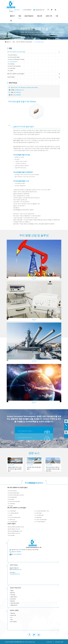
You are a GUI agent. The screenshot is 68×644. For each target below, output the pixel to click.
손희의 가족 (49, 16)
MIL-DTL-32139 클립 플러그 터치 (15, 531)
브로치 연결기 (11, 77)
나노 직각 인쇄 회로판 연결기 (14, 517)
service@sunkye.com (15, 574)
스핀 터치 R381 (11, 535)
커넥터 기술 (24, 441)
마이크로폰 (10, 71)
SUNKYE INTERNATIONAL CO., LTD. (18, 642)
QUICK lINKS (14, 610)
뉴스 (10, 10)
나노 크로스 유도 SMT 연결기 (40, 520)
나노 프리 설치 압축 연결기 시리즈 (42, 511)
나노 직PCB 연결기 (12, 511)
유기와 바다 (34, 278)
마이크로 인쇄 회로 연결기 (14, 57)
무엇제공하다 (34, 483)
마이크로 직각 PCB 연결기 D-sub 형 (16, 59)
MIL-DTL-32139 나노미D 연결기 (16, 74)
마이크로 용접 (11, 64)
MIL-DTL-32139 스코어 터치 (14, 533)
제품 (20, 16)
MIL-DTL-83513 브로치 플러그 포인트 (16, 527)
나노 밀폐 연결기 (38, 517)
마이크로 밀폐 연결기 (39, 42)
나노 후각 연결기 (38, 513)
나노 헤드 (10, 515)
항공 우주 (34, 402)
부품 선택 (40, 16)
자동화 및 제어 (14, 605)
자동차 (12, 591)
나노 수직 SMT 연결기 (12, 522)
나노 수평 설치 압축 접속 (13, 513)
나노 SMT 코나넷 (11, 520)
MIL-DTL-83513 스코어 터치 (14, 529)
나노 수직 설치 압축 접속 (40, 522)
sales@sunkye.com (40, 10)
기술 (12, 620)
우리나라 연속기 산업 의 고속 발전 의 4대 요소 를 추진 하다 (53, 468)
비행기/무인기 (14, 597)
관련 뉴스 (34, 453)
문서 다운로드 (14, 622)
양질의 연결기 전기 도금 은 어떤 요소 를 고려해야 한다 (15, 468)
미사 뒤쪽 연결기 (12, 68)
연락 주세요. (17, 10)
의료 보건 (34, 319)
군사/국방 (34, 361)
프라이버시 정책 (59, 642)
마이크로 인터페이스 (13, 55)
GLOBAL (11, 11)
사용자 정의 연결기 (15, 603)
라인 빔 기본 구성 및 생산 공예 (34, 468)
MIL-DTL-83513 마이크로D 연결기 (24, 42)
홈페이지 (12, 16)
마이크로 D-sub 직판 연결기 (14, 66)
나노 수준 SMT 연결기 (39, 515)
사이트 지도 (49, 642)
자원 (57, 16)
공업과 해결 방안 (29, 16)
